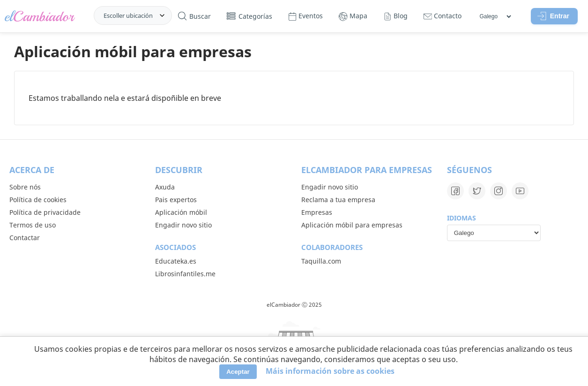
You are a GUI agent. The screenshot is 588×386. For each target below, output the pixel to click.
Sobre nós (25, 187)
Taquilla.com (321, 261)
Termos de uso (33, 225)
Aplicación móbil (181, 212)
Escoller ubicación (128, 15)
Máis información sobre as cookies (330, 371)
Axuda (165, 187)
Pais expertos (176, 200)
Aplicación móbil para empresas (352, 225)
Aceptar (238, 372)
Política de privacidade (45, 212)
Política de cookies (38, 200)
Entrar (553, 16)
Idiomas (461, 218)
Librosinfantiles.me (185, 274)
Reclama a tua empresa (338, 200)
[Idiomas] (495, 16)
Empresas (317, 212)
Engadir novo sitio (183, 225)
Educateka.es (176, 261)
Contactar (25, 238)
